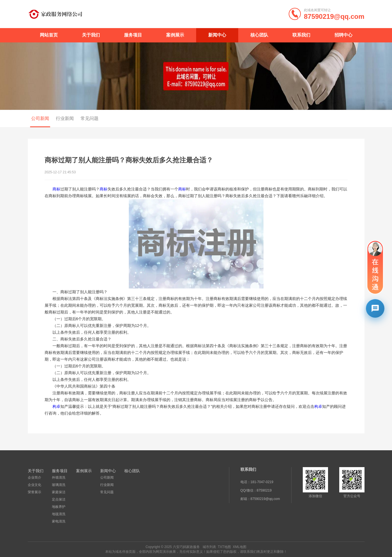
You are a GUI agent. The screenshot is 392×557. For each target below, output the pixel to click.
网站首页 (49, 35)
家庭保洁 (59, 492)
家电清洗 (59, 521)
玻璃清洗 (59, 485)
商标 (56, 189)
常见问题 (88, 118)
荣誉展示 (35, 492)
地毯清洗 (59, 514)
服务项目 (133, 35)
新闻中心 (217, 35)
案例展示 (175, 35)
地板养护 (59, 507)
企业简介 (35, 478)
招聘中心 (343, 35)
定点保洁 (59, 499)
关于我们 (91, 35)
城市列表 (209, 547)
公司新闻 (38, 118)
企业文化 (35, 485)
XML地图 (240, 547)
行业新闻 (63, 118)
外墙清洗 (59, 478)
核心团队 (259, 35)
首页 (338, 119)
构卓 (56, 406)
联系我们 (301, 35)
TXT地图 (224, 547)
